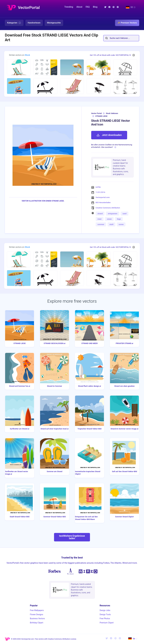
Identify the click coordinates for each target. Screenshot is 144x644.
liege (119, 219)
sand (125, 214)
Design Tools (105, 614)
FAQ (88, 7)
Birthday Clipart (37, 623)
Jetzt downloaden (109, 135)
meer (100, 219)
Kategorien (14, 23)
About (79, 7)
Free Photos (105, 618)
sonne (121, 224)
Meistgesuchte (54, 23)
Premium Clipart (107, 623)
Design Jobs (105, 610)
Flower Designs (37, 614)
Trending (69, 7)
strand (100, 214)
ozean (109, 219)
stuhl (111, 224)
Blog (95, 7)
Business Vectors (37, 618)
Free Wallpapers (37, 610)
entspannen (112, 214)
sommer (101, 224)
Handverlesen (34, 23)
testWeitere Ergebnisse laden (72, 537)
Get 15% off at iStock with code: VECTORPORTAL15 (110, 55)
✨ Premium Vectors (127, 23)
